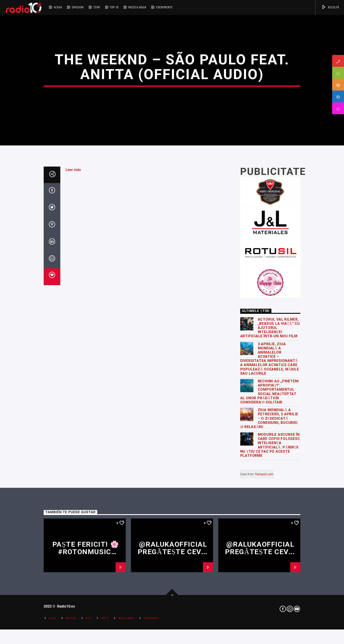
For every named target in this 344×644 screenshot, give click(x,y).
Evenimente (164, 7)
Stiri (97, 7)
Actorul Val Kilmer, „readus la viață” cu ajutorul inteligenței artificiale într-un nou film (270, 443)
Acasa (58, 7)
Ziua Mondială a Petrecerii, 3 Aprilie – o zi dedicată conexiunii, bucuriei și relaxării (269, 534)
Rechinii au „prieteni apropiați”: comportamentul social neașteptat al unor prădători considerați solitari (270, 507)
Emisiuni (78, 7)
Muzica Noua (137, 7)
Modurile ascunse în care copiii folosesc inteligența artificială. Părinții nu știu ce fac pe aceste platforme (270, 561)
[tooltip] (338, 61)
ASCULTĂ (330, 7)
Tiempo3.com (264, 590)
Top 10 (114, 7)
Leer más (73, 286)
